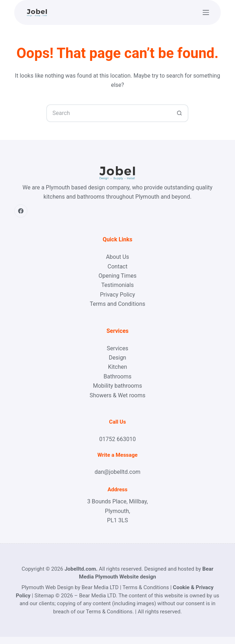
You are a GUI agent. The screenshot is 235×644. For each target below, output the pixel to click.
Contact (118, 266)
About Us (117, 257)
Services (117, 348)
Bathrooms (117, 376)
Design (117, 358)
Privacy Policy (117, 295)
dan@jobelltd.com (117, 472)
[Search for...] (108, 113)
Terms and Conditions (117, 304)
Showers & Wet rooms (117, 395)
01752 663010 (117, 439)
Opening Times (117, 276)
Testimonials (117, 285)
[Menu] (206, 12)
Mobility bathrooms (117, 386)
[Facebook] (21, 211)
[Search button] (180, 113)
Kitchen (118, 367)
